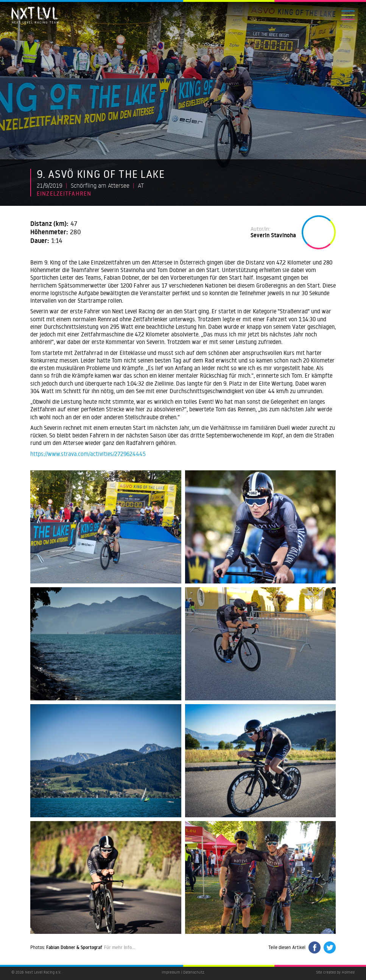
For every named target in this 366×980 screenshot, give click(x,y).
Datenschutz (194, 972)
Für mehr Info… (120, 947)
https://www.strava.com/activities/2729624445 (88, 454)
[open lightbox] (106, 527)
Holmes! (348, 972)
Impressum (171, 972)
